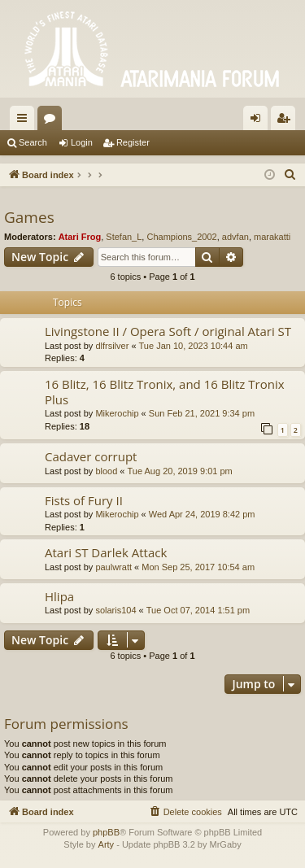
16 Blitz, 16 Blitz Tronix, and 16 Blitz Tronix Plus (165, 392)
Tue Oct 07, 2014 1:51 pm (198, 610)
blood (106, 471)
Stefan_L (124, 237)
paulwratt (113, 567)
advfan (235, 237)
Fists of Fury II (84, 500)
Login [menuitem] (259, 121)
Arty (107, 844)
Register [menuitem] (287, 121)
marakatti (272, 237)
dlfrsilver (112, 346)
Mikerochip (117, 413)
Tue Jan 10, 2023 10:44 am (194, 346)
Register (133, 142)
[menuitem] (290, 175)
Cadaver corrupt (91, 456)
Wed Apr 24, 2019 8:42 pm (202, 514)
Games (29, 217)
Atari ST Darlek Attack (106, 552)
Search (33, 142)
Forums (53, 121)
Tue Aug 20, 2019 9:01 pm (180, 471)
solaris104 (115, 610)
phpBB (106, 832)
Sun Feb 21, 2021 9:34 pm (202, 413)
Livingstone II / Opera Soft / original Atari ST (168, 331)
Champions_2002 (181, 237)
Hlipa (59, 596)
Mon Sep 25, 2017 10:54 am (198, 567)
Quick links (25, 121)
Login (82, 142)
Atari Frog (80, 237)
